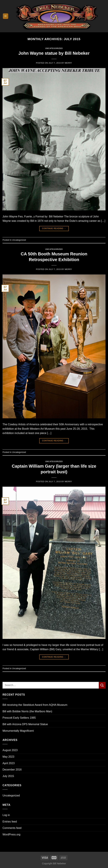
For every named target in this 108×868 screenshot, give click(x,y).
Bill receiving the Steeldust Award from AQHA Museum (35, 705)
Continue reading (54, 229)
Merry (68, 63)
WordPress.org (11, 834)
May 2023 (8, 757)
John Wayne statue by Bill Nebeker (54, 53)
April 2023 (9, 763)
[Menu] (6, 16)
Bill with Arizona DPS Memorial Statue (25, 724)
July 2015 (8, 776)
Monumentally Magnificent (18, 731)
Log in (6, 815)
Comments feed (12, 828)
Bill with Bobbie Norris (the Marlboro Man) (27, 711)
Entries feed (10, 822)
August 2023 (10, 750)
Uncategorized (11, 795)
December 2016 (12, 770)
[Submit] (102, 685)
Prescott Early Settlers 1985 (19, 718)
